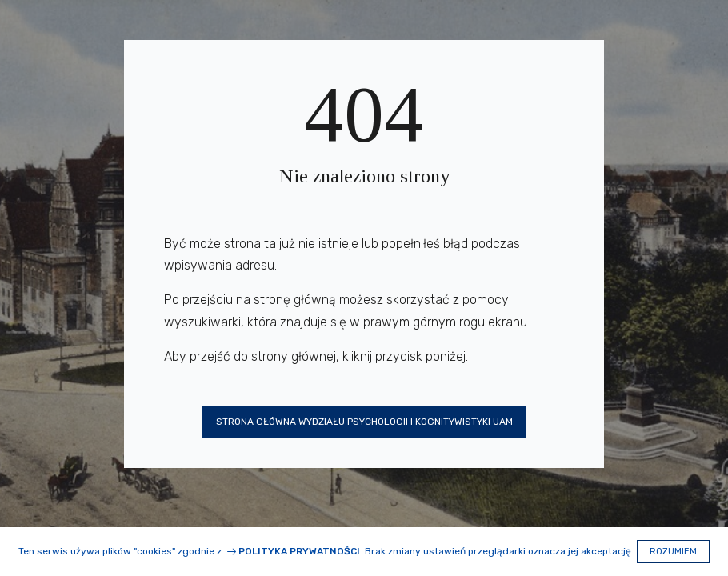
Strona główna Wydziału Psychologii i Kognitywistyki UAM (364, 422)
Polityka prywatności (299, 551)
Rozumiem (673, 552)
